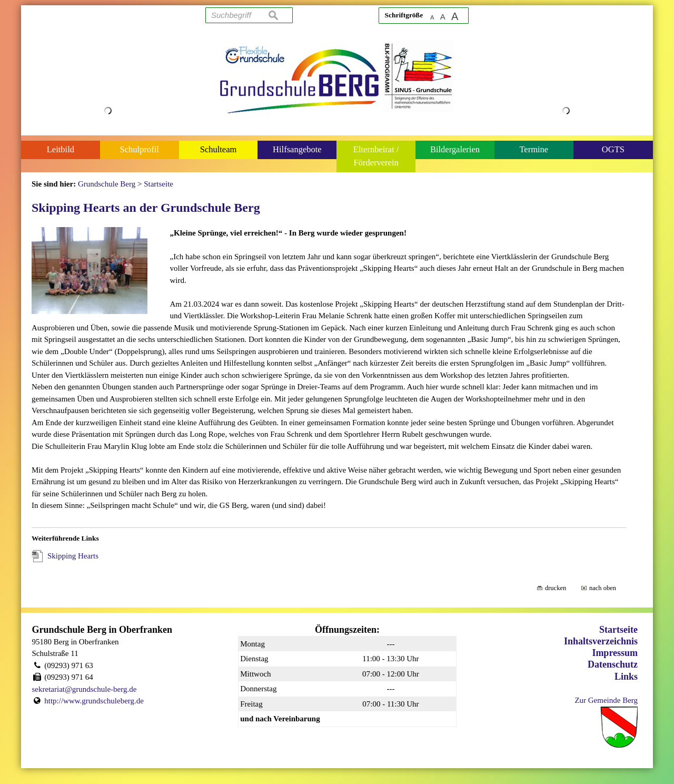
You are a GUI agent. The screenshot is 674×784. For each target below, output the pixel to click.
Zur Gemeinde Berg (606, 700)
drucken (556, 588)
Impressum (615, 653)
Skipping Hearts (73, 556)
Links (626, 677)
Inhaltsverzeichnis (601, 641)
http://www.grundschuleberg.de (94, 701)
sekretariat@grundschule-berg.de (85, 689)
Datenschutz (613, 664)
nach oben (603, 588)
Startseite (618, 630)
